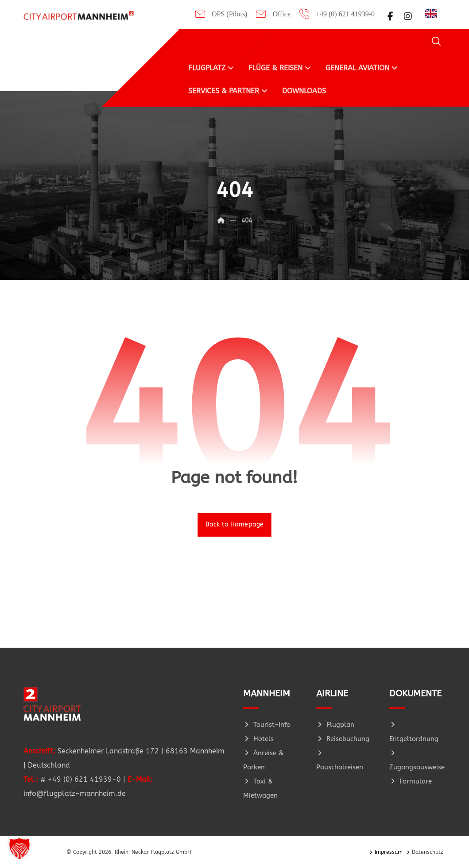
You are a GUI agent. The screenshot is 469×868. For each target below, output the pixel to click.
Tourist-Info (267, 725)
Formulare (411, 782)
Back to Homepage (234, 525)
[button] (390, 16)
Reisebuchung (343, 739)
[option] (433, 14)
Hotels (258, 739)
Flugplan (335, 725)
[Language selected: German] (433, 13)
